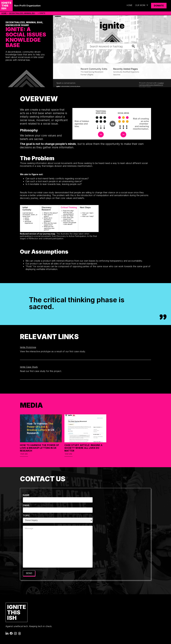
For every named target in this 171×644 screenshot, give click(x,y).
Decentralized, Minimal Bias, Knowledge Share (23, 13)
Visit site (24, 454)
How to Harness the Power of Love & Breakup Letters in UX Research (39, 448)
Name (26, 495)
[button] (142, 6)
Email (26, 505)
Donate (159, 6)
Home (130, 5)
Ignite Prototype (28, 347)
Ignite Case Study (29, 367)
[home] (6, 6)
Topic (26, 516)
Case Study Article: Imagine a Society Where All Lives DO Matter (83, 448)
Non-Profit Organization (27, 6)
